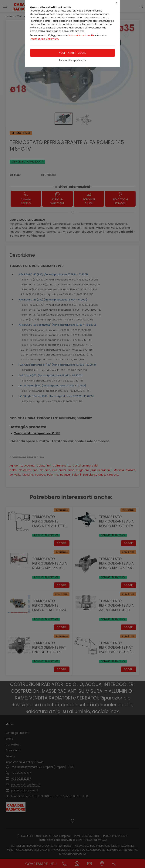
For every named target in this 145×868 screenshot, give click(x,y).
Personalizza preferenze (73, 60)
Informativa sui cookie (81, 35)
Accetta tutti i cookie (72, 53)
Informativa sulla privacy (45, 39)
